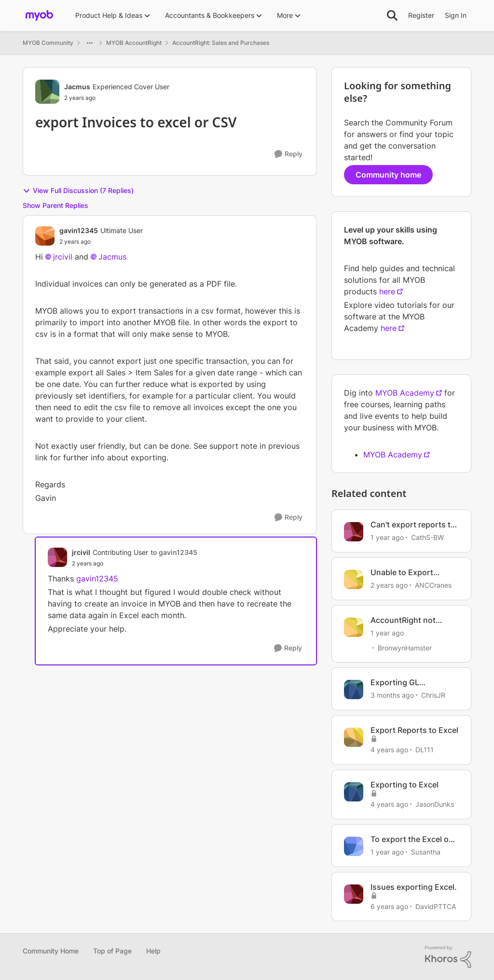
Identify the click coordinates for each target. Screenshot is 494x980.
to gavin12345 (174, 552)
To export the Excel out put (413, 839)
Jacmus (112, 257)
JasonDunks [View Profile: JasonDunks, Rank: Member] (435, 804)
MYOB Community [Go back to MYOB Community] (48, 43)
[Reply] (288, 154)
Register (421, 15)
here (387, 291)
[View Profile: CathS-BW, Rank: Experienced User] (354, 532)
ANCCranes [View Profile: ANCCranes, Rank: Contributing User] (433, 585)
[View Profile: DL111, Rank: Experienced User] (354, 737)
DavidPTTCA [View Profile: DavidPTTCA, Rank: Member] (436, 906)
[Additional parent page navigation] (90, 43)
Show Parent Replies (55, 205)
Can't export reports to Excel (413, 525)
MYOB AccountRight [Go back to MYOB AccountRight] (134, 43)
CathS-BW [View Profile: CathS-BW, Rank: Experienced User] (427, 537)
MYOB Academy (405, 393)
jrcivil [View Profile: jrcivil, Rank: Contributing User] (81, 552)
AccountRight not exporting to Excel (404, 620)
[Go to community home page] (39, 15)
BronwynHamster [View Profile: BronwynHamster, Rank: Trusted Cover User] (405, 647)
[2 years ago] (389, 585)
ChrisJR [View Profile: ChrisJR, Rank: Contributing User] (433, 695)
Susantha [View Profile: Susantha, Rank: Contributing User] (426, 852)
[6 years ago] (389, 906)
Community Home (51, 951)
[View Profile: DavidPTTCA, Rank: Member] (354, 894)
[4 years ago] (389, 750)
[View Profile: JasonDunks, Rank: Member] (354, 792)
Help (153, 951)
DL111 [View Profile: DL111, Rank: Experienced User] (425, 750)
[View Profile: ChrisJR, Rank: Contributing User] (354, 690)
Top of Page (112, 951)
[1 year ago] (387, 537)
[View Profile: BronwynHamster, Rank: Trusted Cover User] (354, 627)
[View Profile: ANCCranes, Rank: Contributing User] (354, 580)
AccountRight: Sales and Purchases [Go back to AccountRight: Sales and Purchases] (221, 43)
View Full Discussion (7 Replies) (78, 191)
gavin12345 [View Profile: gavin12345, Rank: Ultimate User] (79, 230)
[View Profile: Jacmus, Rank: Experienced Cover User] (47, 92)
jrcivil (63, 257)
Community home (388, 175)
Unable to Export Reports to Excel (402, 573)
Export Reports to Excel (414, 730)
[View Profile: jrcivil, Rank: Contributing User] (57, 557)
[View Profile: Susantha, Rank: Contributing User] (354, 846)
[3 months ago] (392, 695)
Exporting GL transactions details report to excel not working (407, 683)
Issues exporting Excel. (414, 887)
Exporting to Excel (405, 785)
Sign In (456, 15)
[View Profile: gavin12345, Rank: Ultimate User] (45, 236)
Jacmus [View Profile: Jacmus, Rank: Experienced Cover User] (77, 87)
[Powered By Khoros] (448, 957)
